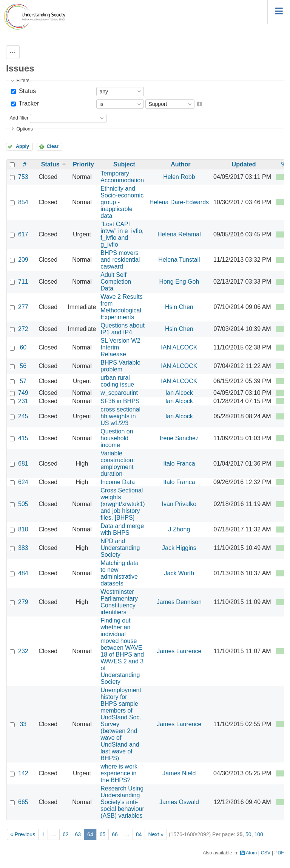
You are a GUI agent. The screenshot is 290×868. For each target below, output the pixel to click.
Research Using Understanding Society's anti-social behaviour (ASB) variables (122, 802)
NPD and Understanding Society (120, 548)
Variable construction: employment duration (118, 464)
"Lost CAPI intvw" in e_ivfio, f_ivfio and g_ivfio (122, 234)
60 (23, 347)
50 (248, 834)
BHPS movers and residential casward (120, 260)
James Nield (179, 773)
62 (66, 834)
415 (23, 438)
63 (78, 834)
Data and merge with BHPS (122, 529)
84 (139, 834)
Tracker (28, 103)
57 (23, 381)
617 (23, 234)
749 (23, 393)
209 (23, 260)
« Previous (23, 834)
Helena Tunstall (179, 260)
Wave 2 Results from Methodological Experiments (121, 307)
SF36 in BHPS (120, 401)
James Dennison (179, 602)
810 (23, 529)
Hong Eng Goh (179, 282)
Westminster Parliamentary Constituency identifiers (119, 602)
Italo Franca (179, 464)
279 (23, 602)
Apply (22, 146)
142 (23, 773)
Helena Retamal (179, 234)
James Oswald (179, 802)
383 (23, 548)
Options (24, 129)
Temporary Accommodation (122, 177)
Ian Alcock (179, 393)
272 (23, 329)
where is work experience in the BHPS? (119, 773)
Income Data (118, 482)
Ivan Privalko (179, 504)
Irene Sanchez (179, 438)
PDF (279, 853)
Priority (83, 164)
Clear (52, 146)
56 (23, 366)
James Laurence (179, 651)
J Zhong (179, 529)
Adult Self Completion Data (116, 282)
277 (23, 307)
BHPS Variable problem (120, 366)
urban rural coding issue (117, 381)
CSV (266, 853)
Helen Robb (179, 177)
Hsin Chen (179, 307)
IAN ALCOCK (179, 347)
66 (115, 834)
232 (23, 651)
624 (23, 482)
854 (23, 202)
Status (26, 91)
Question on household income (117, 438)
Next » (156, 834)
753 (23, 177)
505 (23, 504)
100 (258, 834)
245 (23, 416)
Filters (23, 81)
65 (103, 834)
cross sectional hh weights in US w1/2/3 (120, 416)
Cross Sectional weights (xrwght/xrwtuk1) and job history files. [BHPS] (123, 504)
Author (180, 164)
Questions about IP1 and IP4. (123, 329)
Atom (251, 853)
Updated (244, 164)
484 (23, 573)
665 (23, 802)
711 (23, 282)
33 (23, 724)
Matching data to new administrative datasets (120, 573)
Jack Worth (179, 573)
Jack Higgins (179, 548)
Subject (124, 164)
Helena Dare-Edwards (179, 202)
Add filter (19, 118)
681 (23, 464)
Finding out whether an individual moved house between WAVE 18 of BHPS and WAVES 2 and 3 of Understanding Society (122, 651)
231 (23, 401)
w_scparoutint (119, 393)
